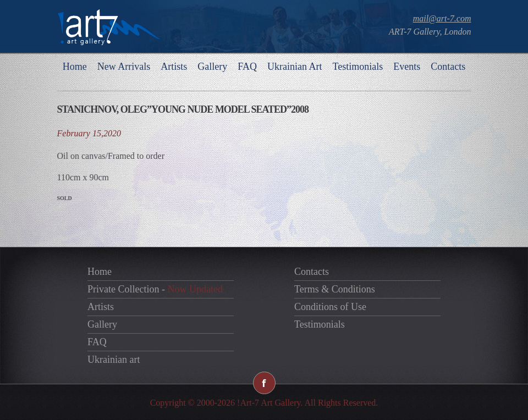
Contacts (448, 67)
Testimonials (358, 67)
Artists (174, 67)
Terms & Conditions (335, 289)
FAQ (247, 67)
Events (407, 67)
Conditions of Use (330, 307)
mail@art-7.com (442, 18)
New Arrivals (124, 67)
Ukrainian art (114, 360)
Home (75, 67)
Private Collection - (155, 289)
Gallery (212, 67)
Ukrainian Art (295, 67)
